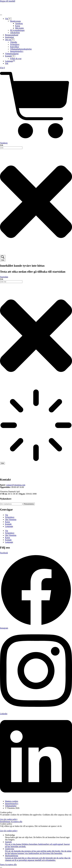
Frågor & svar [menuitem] (16, 59)
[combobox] (11, 148)
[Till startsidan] (34, 474)
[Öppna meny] (1, 15)
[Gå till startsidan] (34, 12)
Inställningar (5, 822)
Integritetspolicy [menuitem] (17, 51)
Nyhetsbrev (10, 517)
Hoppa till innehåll (8, 1)
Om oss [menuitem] (8, 40)
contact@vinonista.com (16, 485)
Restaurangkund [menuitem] (12, 35)
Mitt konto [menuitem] (19, 28)
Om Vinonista (11, 519)
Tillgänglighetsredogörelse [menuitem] (21, 49)
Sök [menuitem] (7, 63)
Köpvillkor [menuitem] (15, 47)
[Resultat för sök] (36, 425)
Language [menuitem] (10, 61)
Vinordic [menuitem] (14, 42)
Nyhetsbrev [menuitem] (15, 44)
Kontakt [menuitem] (8, 56)
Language (9, 526)
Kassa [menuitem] (18, 26)
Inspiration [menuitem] (9, 37)
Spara (3, 865)
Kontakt (8, 524)
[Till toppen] (1, 867)
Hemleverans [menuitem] (15, 21)
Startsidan (4, 277)
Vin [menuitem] (7, 19)
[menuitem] (10, 19)
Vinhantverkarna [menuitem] (12, 54)
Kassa (7, 522)
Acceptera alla (16, 822)
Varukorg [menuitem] (19, 23)
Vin (7, 515)
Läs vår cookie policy (9, 819)
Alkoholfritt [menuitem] (15, 33)
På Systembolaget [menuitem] (17, 30)
